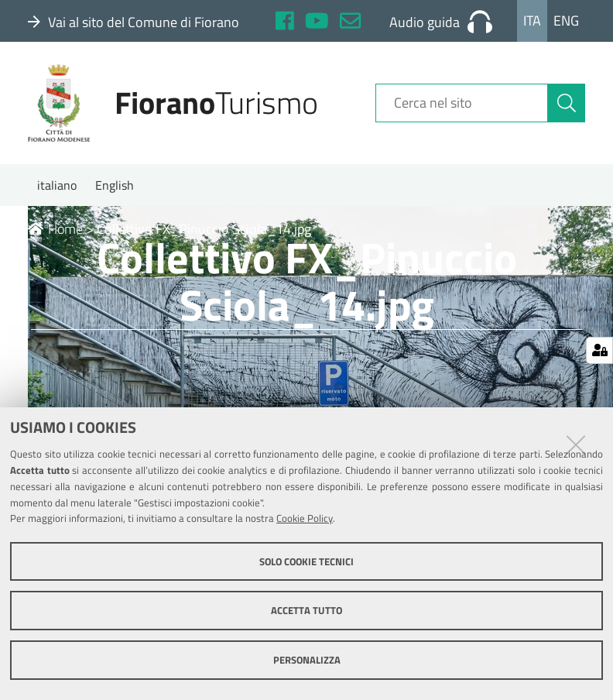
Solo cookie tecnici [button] (306, 561)
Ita (532, 21)
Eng (566, 21)
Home (55, 229)
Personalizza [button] (307, 660)
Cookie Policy (305, 518)
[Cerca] (567, 103)
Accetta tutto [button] (306, 610)
